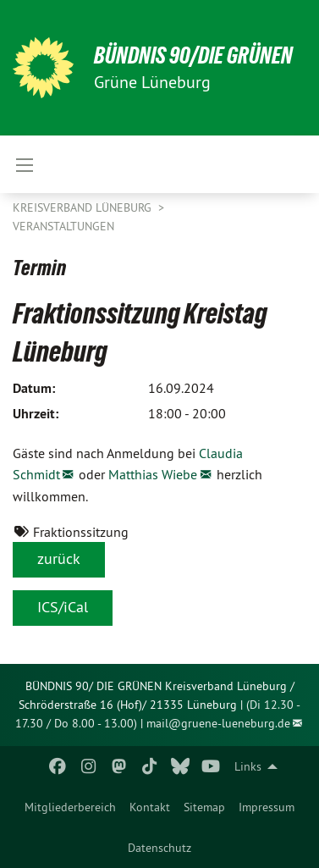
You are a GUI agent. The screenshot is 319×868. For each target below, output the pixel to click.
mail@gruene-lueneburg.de (218, 723)
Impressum (267, 807)
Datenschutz (159, 848)
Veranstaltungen (63, 226)
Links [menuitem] (248, 766)
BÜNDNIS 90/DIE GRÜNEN (193, 55)
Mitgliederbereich (70, 807)
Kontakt (150, 807)
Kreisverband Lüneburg (84, 207)
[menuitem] (70, 807)
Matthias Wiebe (153, 474)
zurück (59, 558)
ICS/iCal (63, 607)
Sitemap (204, 807)
